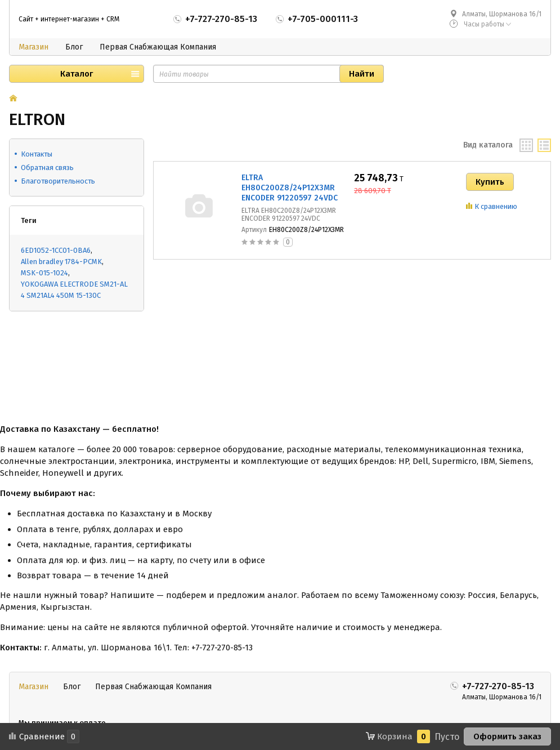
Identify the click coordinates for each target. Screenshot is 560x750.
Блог (74, 47)
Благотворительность (58, 181)
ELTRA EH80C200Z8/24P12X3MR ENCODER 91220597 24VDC (290, 188)
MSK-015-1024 (44, 273)
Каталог (77, 74)
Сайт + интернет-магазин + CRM (69, 19)
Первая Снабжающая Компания (158, 47)
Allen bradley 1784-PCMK (61, 262)
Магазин (33, 47)
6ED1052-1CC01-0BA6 (56, 250)
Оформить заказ (507, 736)
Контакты (37, 154)
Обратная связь (47, 168)
